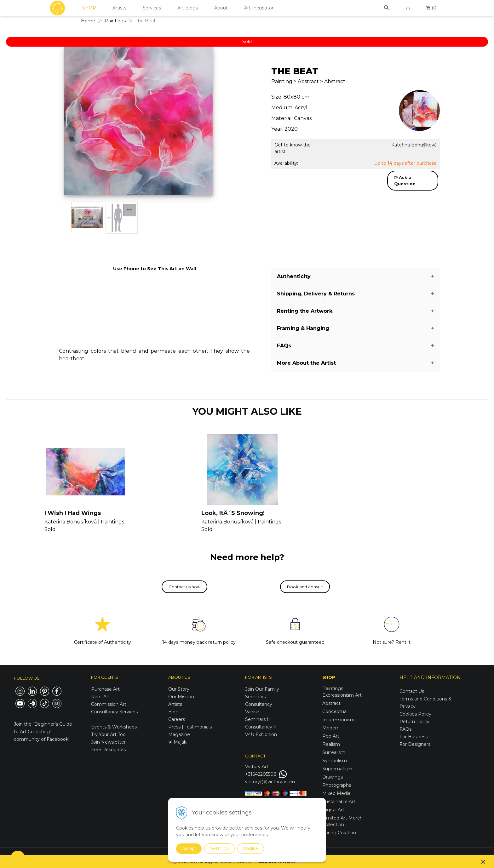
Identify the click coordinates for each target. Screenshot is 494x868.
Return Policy (414, 722)
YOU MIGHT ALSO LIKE (247, 411)
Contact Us (412, 691)
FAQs (405, 729)
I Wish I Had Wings (73, 513)
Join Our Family (262, 689)
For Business (414, 737)
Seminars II (258, 719)
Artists (119, 8)
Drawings (333, 777)
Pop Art (331, 736)
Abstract (331, 703)
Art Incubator (259, 8)
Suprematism (337, 769)
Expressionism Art (342, 695)
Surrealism (334, 752)
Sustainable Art (339, 802)
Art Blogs (188, 8)
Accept (189, 848)
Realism (331, 744)
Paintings (333, 688)
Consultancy (259, 704)
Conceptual (335, 711)
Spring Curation (339, 833)
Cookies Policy (415, 714)
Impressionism (339, 720)
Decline (251, 848)
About (221, 8)
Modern (331, 728)
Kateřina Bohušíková (414, 145)
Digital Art (333, 810)
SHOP (89, 8)
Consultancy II (261, 727)
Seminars (255, 697)
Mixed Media (336, 793)
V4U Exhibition (261, 734)
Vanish (252, 712)
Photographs (337, 785)
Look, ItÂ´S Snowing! (233, 513)
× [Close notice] (483, 862)
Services (152, 8)
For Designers (415, 744)
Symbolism (335, 761)
